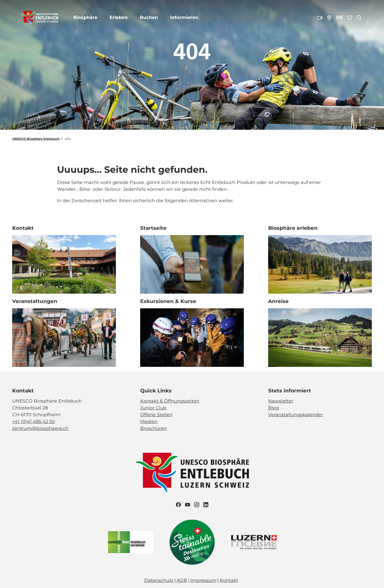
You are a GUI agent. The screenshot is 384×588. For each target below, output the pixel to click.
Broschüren (153, 428)
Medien (149, 422)
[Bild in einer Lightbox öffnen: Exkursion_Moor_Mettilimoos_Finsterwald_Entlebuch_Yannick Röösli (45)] (192, 264)
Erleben (118, 17)
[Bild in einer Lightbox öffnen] (192, 473)
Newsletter (281, 401)
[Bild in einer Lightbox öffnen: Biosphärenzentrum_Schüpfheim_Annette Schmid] (64, 264)
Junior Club (153, 408)
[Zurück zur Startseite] (40, 18)
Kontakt (229, 580)
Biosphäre (85, 17)
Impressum (203, 580)
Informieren (184, 17)
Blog (273, 408)
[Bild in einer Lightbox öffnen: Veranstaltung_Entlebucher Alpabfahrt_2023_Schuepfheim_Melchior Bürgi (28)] (64, 338)
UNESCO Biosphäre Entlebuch (36, 139)
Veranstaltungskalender (296, 415)
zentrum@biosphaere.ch (40, 428)
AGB (182, 580)
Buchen (149, 17)
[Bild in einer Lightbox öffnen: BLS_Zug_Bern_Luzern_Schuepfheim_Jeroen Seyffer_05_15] (320, 338)
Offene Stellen (156, 415)
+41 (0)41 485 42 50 (34, 422)
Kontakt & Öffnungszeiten (170, 401)
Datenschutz (159, 580)
